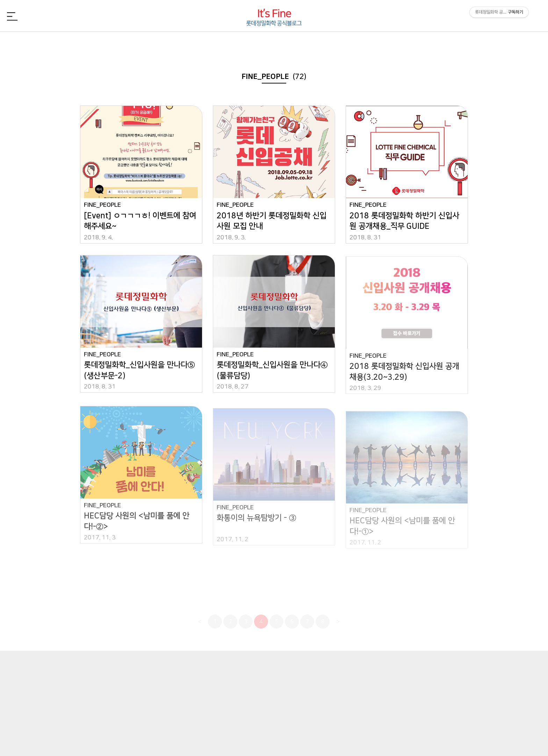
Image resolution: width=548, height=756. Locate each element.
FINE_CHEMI (199, 43)
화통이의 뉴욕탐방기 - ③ (256, 525)
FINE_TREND (425, 43)
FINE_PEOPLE (274, 43)
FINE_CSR (349, 43)
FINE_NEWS (123, 43)
